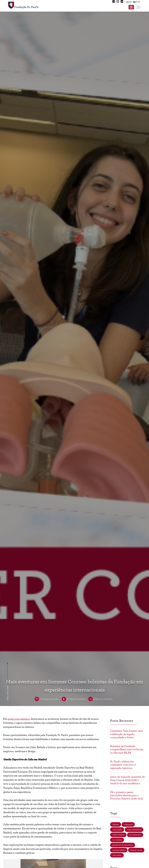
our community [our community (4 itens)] (135, 835)
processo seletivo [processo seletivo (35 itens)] (119, 850)
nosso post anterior (18, 719)
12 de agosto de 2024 (49, 699)
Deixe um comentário (103, 699)
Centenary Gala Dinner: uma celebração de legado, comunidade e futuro (127, 734)
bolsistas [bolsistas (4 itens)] (116, 825)
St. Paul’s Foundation (76, 699)
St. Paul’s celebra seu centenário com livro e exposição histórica (123, 765)
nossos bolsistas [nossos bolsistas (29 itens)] (118, 835)
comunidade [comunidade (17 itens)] (117, 830)
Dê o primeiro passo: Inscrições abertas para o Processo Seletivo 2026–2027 (127, 795)
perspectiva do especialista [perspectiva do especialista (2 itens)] (123, 845)
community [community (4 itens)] (128, 825)
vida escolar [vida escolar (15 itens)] (117, 855)
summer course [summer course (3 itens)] (136, 850)
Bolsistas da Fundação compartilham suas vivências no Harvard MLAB (127, 750)
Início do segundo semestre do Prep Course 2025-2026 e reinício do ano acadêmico (128, 780)
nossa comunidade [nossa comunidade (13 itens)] (134, 830)
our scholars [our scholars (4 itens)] (117, 840)
